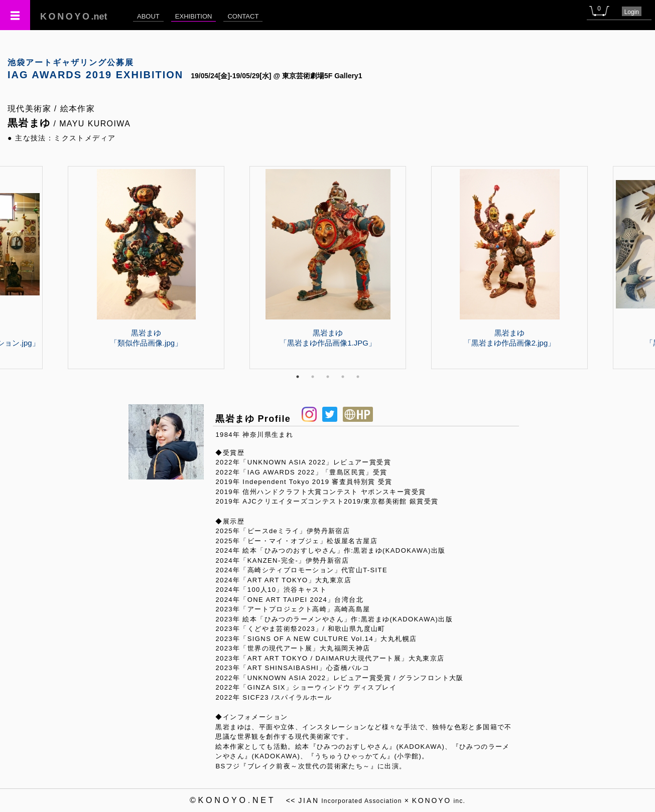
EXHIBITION (194, 16)
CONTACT (243, 16)
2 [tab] (313, 377)
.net (74, 17)
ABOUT (148, 16)
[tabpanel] (328, 267)
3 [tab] (328, 377)
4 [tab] (343, 377)
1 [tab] (298, 377)
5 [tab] (358, 377)
